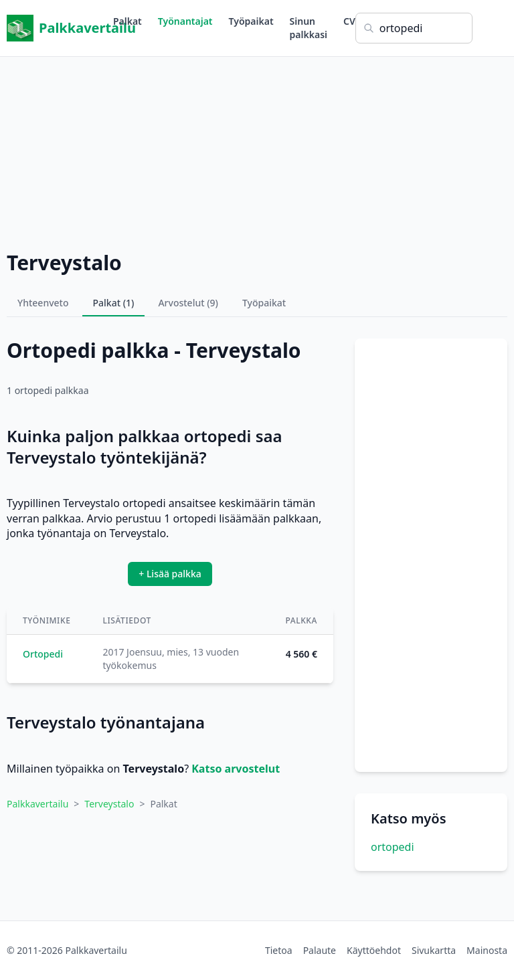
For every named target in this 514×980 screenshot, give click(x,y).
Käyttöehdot (374, 950)
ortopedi (393, 847)
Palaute (320, 950)
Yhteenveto (43, 303)
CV (349, 21)
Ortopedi (43, 654)
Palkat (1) (114, 303)
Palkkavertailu (60, 28)
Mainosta (487, 950)
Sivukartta (434, 950)
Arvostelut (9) (188, 303)
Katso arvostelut (236, 769)
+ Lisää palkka (170, 574)
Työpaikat (251, 21)
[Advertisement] (257, 151)
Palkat (127, 21)
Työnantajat (185, 21)
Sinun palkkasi (309, 28)
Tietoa (279, 950)
